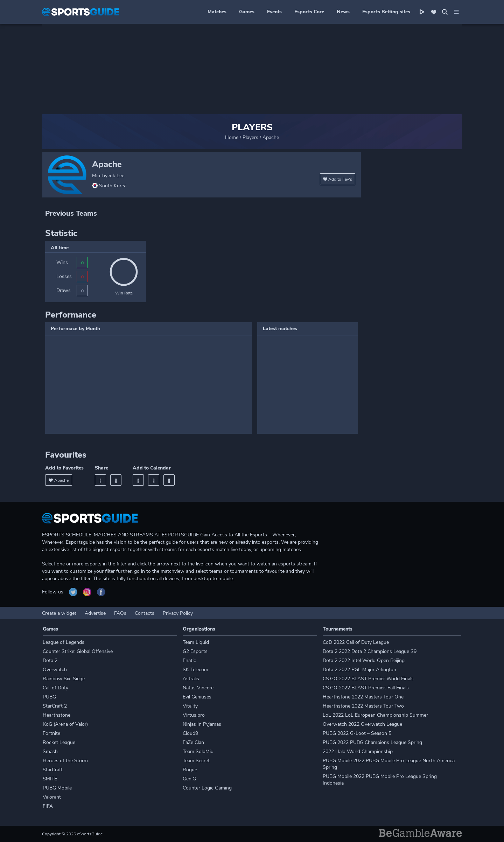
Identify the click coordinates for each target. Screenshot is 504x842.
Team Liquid (196, 642)
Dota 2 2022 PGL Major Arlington (359, 670)
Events (274, 12)
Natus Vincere (198, 688)
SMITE (50, 779)
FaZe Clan (193, 742)
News (343, 12)
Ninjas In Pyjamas (202, 724)
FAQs (120, 613)
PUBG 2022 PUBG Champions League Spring (372, 742)
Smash (50, 751)
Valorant (52, 797)
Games (247, 12)
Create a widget (59, 613)
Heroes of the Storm (65, 761)
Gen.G (189, 779)
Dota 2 (50, 660)
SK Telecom (195, 670)
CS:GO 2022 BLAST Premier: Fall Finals (366, 688)
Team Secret (196, 761)
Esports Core (309, 12)
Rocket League (59, 742)
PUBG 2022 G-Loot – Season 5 (357, 733)
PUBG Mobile (57, 788)
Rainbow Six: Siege (64, 679)
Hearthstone (57, 715)
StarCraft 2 (55, 706)
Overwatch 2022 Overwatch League (362, 724)
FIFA (48, 806)
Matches (217, 12)
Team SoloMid (198, 751)
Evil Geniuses (197, 697)
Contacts (145, 613)
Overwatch (55, 670)
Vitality (190, 706)
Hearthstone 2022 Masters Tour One (363, 697)
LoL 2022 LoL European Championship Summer (375, 715)
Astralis (191, 679)
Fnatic (189, 660)
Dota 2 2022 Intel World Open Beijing (364, 660)
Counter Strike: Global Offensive (78, 651)
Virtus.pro (194, 715)
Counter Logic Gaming (207, 788)
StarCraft (53, 770)
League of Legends (64, 642)
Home (232, 137)
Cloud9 (190, 733)
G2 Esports (195, 651)
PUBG (49, 697)
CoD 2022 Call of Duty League (356, 642)
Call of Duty (55, 688)
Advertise (95, 613)
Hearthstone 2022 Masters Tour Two (363, 706)
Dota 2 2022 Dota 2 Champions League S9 (370, 651)
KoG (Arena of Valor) (65, 724)
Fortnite (51, 733)
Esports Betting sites (386, 12)
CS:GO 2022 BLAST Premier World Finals (368, 679)
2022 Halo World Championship (358, 751)
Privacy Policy (178, 613)
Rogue (190, 770)
